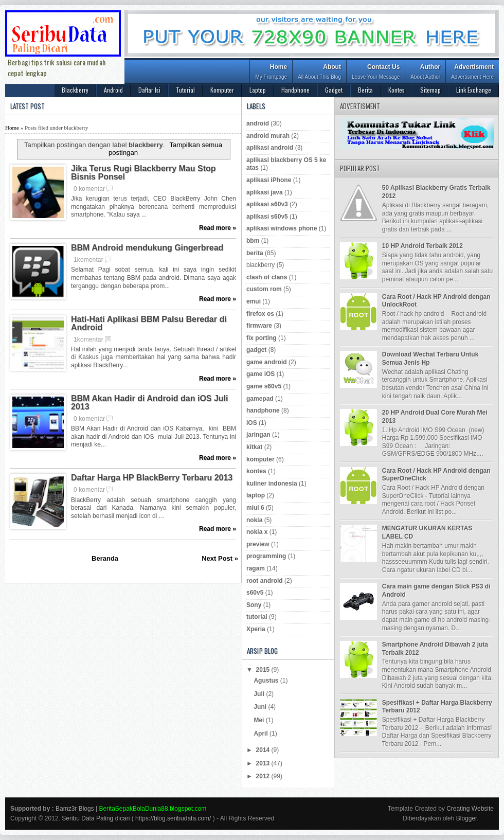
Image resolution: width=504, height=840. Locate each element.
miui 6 (255, 508)
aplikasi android (270, 148)
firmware (259, 326)
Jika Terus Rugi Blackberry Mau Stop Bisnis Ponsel (143, 173)
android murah (268, 136)
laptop (256, 495)
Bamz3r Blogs (75, 809)
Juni (261, 707)
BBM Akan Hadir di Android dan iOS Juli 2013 (150, 403)
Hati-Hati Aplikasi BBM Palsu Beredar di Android (149, 324)
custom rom (264, 289)
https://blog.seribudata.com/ (173, 818)
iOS (252, 423)
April (262, 734)
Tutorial (185, 90)
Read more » (218, 228)
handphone (263, 410)
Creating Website (470, 809)
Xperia (256, 629)
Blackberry (75, 90)
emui (254, 301)
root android (265, 581)
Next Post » (220, 558)
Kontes (397, 90)
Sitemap (430, 90)
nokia (254, 520)
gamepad (260, 399)
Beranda (105, 558)
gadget (256, 350)
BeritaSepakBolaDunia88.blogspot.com (153, 809)
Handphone (295, 90)
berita (255, 253)
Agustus (267, 681)
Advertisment (472, 73)
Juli (260, 694)
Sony (254, 605)
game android (267, 362)
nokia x (257, 532)
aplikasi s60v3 (267, 204)
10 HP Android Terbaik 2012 (422, 246)
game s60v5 (264, 386)
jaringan (258, 435)
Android (113, 90)
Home (271, 73)
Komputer (222, 90)
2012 (264, 776)
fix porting (262, 338)
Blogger (467, 818)
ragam (256, 568)
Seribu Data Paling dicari (96, 818)
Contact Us (376, 73)
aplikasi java (265, 192)
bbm (253, 241)
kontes (256, 471)
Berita (365, 90)
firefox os (260, 314)
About (319, 73)
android (258, 123)
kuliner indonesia (272, 484)
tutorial (257, 617)
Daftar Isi (149, 90)
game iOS (260, 374)
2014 (264, 750)
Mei (259, 720)
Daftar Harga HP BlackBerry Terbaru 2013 (152, 478)
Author (425, 73)
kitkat (254, 447)
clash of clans (267, 277)
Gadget (334, 90)
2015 (264, 670)
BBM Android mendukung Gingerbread (147, 248)
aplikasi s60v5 (267, 217)
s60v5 (255, 593)
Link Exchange (474, 90)
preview (258, 544)
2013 (264, 763)
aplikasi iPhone (269, 180)
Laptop (258, 90)
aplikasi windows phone (282, 228)
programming (266, 556)
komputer (260, 459)
